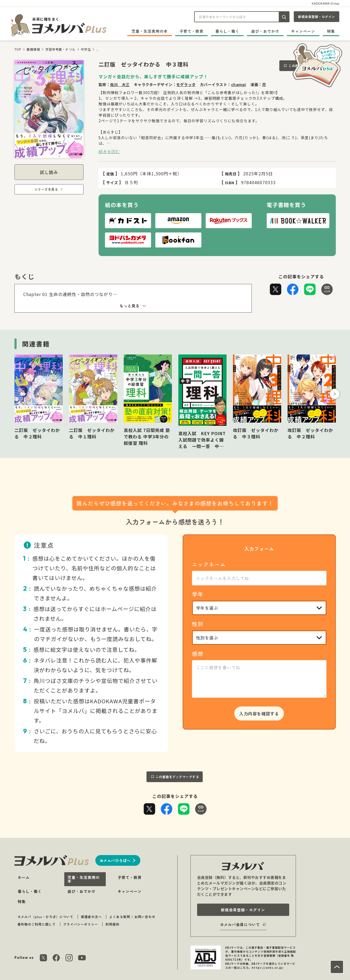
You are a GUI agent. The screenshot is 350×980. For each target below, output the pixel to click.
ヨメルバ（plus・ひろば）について (45, 917)
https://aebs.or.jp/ (268, 968)
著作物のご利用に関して (37, 924)
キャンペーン (303, 31)
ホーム (24, 877)
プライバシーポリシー (81, 924)
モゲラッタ (186, 84)
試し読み (49, 172)
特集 (331, 31)
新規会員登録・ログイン (317, 16)
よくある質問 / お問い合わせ (132, 917)
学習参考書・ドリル (60, 49)
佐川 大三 (120, 84)
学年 (198, 594)
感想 (198, 654)
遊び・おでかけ (265, 31)
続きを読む (109, 151)
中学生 (86, 49)
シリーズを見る (46, 189)
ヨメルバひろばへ (115, 860)
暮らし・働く (227, 31)
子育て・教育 (191, 31)
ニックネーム (209, 564)
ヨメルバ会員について (240, 924)
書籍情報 (33, 49)
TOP (18, 49)
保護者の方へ (91, 917)
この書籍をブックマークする (177, 777)
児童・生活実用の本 (150, 31)
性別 (198, 624)
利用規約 (112, 924)
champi (239, 84)
